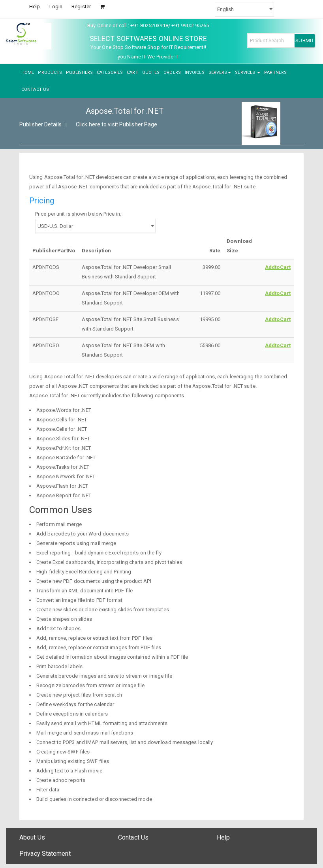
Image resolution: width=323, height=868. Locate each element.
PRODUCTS (50, 72)
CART (132, 72)
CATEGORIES (110, 72)
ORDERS (172, 72)
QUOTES (151, 72)
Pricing (42, 201)
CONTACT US (35, 89)
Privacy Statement (45, 854)
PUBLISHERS (79, 72)
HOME (28, 72)
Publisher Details (40, 124)
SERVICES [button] (248, 72)
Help (35, 7)
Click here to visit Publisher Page (116, 124)
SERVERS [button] (220, 72)
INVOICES (195, 72)
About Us (32, 837)
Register (81, 7)
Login (56, 7)
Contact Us (133, 837)
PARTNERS (275, 72)
